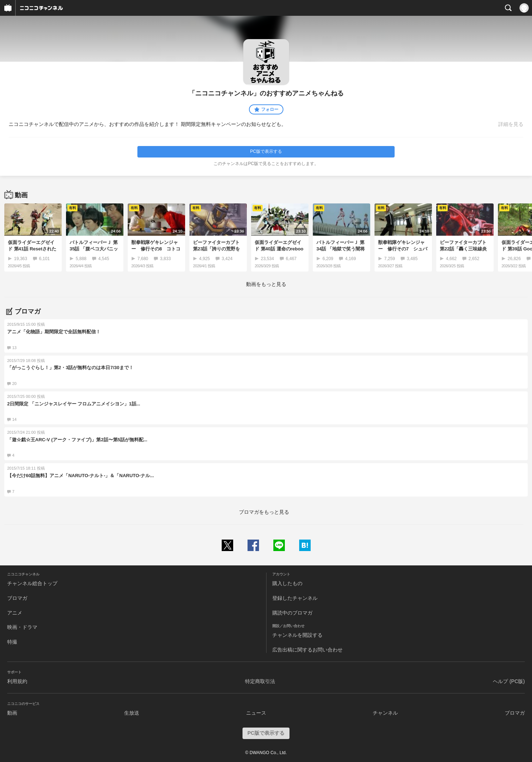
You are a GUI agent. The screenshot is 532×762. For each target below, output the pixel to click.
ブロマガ (17, 598)
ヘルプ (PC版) (509, 681)
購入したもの (287, 583)
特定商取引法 (260, 681)
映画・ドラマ (22, 627)
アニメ (15, 613)
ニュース (256, 713)
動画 (12, 713)
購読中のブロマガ (292, 613)
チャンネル (385, 713)
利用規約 (17, 681)
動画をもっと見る (266, 284)
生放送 (132, 713)
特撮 (12, 642)
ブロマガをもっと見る (264, 512)
